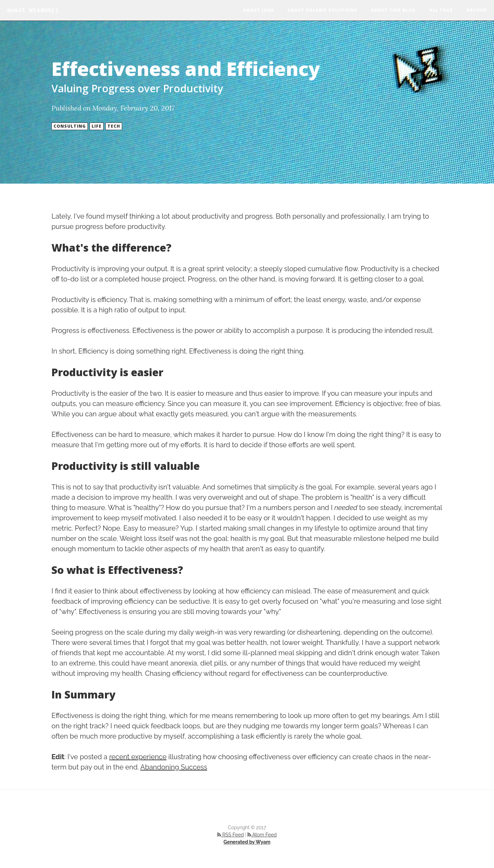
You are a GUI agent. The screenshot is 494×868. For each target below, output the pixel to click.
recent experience (138, 757)
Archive (477, 10)
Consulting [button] (70, 126)
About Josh (258, 10)
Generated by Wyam (247, 842)
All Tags (441, 10)
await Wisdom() (33, 10)
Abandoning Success (174, 767)
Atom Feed (262, 835)
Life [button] (97, 126)
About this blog (393, 10)
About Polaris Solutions (322, 10)
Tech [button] (114, 126)
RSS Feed (230, 835)
